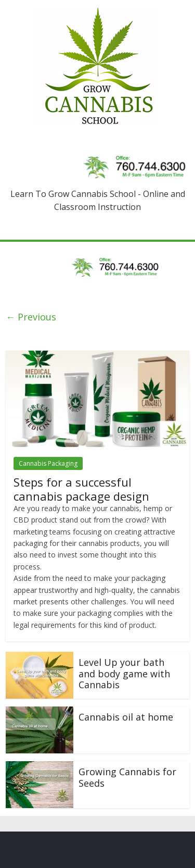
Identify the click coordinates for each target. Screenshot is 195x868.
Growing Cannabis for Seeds (127, 777)
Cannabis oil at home (126, 717)
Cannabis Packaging (48, 463)
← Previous (31, 317)
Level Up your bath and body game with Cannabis (124, 673)
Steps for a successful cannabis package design (81, 489)
